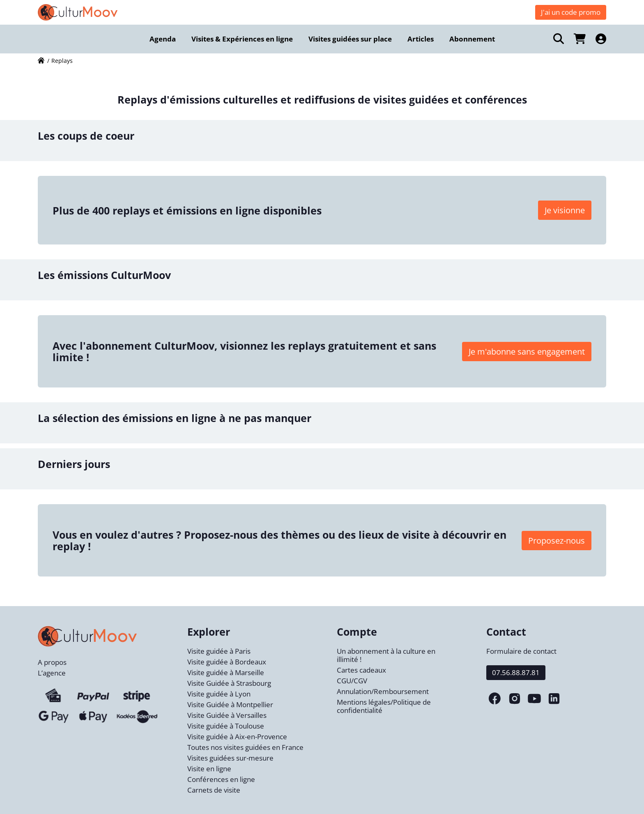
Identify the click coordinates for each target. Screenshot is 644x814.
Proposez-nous (557, 541)
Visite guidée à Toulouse (226, 726)
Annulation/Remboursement (383, 691)
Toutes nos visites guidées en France (245, 747)
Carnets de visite (214, 790)
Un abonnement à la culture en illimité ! (386, 655)
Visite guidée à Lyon (219, 694)
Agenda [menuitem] (163, 39)
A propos (52, 662)
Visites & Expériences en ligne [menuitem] (242, 39)
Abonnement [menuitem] (472, 39)
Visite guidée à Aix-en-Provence (237, 737)
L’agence (52, 673)
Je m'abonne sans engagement (527, 352)
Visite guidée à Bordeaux (227, 662)
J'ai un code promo (571, 12)
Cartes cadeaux (361, 670)
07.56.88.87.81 (516, 672)
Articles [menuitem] (421, 39)
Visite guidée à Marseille (226, 672)
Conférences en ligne (221, 779)
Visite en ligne (209, 769)
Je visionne (565, 210)
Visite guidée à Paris (219, 651)
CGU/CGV (352, 681)
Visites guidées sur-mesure (230, 758)
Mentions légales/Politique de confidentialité (384, 706)
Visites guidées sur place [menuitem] (350, 39)
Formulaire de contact (521, 651)
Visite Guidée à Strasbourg (229, 683)
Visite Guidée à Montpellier (230, 704)
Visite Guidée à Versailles (227, 715)
